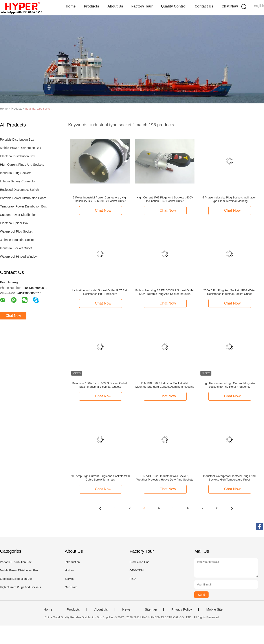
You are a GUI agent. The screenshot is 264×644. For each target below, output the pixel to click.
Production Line (139, 562)
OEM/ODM (137, 570)
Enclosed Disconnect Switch (19, 190)
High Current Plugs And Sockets (22, 165)
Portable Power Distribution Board (23, 198)
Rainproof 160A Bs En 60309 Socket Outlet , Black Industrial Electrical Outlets (100, 385)
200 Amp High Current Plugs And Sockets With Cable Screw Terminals (100, 478)
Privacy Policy (182, 609)
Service (69, 579)
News (126, 609)
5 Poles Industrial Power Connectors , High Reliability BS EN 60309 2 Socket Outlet (100, 199)
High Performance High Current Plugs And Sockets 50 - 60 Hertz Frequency (229, 385)
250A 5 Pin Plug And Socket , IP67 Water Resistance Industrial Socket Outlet (229, 292)
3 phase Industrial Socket (17, 240)
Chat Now (230, 6)
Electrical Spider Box (14, 223)
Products (91, 6)
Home (71, 6)
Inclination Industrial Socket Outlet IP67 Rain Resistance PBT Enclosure (100, 292)
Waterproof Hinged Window (19, 257)
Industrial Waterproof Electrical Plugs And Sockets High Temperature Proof (229, 478)
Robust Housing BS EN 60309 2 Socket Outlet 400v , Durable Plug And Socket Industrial (165, 292)
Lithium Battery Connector (18, 181)
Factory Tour (142, 6)
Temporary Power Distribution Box (23, 206)
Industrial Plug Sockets (16, 173)
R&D (133, 579)
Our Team (71, 587)
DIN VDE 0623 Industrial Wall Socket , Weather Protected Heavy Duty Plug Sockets (165, 478)
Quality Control (174, 6)
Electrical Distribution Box (17, 156)
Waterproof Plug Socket (16, 231)
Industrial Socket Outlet (16, 248)
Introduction (72, 562)
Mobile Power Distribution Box (21, 148)
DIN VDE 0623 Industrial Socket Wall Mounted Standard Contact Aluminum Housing (165, 385)
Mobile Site (214, 609)
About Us (115, 6)
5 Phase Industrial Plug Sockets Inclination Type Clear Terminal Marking (229, 199)
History (69, 570)
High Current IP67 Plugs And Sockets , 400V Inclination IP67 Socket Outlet (165, 199)
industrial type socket (38, 109)
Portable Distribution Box (17, 139)
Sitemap (151, 609)
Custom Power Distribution (18, 215)
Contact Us (204, 6)
